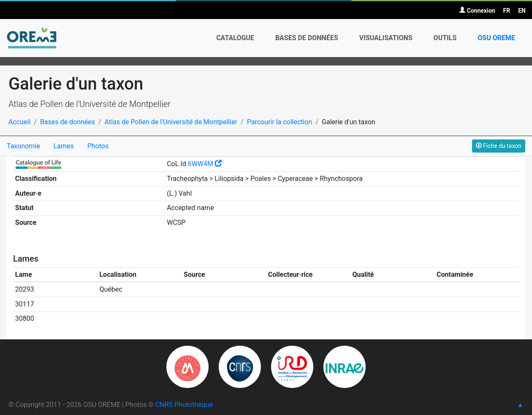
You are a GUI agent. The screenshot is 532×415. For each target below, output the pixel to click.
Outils (445, 38)
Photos (98, 146)
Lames (64, 146)
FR (507, 11)
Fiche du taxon (499, 146)
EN (522, 11)
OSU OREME (496, 38)
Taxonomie (23, 146)
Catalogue (235, 38)
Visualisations (386, 38)
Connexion (477, 11)
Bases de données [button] (307, 38)
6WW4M (205, 164)
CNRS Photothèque (184, 405)
